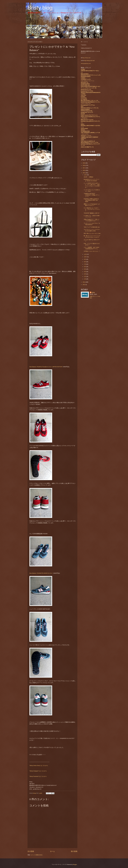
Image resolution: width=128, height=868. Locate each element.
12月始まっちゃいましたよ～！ (92, 251)
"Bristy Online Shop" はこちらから (39, 766)
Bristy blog (40, 8)
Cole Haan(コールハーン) (87, 81)
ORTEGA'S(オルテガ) (87, 111)
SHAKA (83, 130)
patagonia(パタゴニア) (87, 112)
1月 (85, 279)
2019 (84, 163)
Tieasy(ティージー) (86, 136)
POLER (83, 114)
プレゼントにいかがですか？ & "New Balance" (92, 224)
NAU (82, 107)
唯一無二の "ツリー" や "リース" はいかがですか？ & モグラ (92, 236)
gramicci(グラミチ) (86, 89)
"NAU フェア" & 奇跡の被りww (92, 227)
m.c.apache (84, 99)
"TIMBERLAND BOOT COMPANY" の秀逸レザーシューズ (92, 195)
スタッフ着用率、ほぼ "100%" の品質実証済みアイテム (92, 248)
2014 (84, 282)
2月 (85, 276)
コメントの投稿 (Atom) (36, 855)
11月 (85, 254)
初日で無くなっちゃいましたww (92, 233)
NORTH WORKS (85, 109)
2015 (84, 173)
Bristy (93, 292)
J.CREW (83, 94)
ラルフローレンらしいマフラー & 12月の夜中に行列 (92, 230)
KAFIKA (83, 97)
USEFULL (84, 138)
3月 (85, 274)
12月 (85, 175)
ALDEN (83, 69)
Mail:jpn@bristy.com (86, 63)
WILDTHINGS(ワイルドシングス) (90, 142)
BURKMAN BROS (86, 77)
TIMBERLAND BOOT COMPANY (90, 137)
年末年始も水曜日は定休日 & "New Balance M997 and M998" (91, 200)
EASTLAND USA (85, 85)
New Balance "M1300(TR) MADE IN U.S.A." (41, 573)
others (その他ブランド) (87, 147)
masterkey (84, 98)
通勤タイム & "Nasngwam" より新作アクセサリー (92, 205)
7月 (85, 264)
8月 (85, 262)
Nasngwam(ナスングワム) (88, 105)
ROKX (83, 124)
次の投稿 (31, 851)
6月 (85, 267)
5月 (85, 269)
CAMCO (83, 78)
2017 (84, 168)
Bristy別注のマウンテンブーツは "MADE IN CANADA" (92, 180)
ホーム (52, 851)
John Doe (84, 95)
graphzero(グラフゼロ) (87, 91)
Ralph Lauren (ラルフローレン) (89, 115)
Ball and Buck (85, 74)
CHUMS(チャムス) (86, 79)
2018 (84, 165)
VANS (82, 140)
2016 (84, 170)
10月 (85, 257)
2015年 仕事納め (88, 177)
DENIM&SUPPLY (85, 84)
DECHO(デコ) (84, 82)
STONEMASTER (85, 131)
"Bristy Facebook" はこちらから (38, 776)
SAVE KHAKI (84, 129)
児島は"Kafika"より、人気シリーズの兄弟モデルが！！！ (92, 220)
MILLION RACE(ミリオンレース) (89, 101)
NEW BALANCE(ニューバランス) (90, 108)
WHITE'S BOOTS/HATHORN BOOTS (91, 93)
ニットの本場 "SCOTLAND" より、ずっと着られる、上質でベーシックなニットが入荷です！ (92, 185)
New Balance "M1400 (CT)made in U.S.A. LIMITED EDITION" (46, 367)
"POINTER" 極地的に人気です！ (92, 213)
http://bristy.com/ (87, 58)
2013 (84, 285)
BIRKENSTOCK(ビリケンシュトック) (91, 75)
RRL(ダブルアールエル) (87, 120)
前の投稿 (74, 851)
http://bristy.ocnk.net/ (89, 61)
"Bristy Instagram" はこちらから (38, 771)
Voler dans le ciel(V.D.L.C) (88, 141)
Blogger (75, 864)
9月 (85, 259)
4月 (85, 272)
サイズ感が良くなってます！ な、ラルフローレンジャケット (92, 209)
